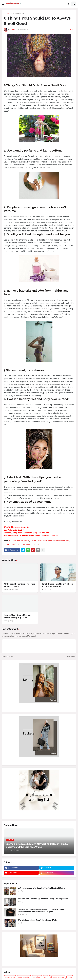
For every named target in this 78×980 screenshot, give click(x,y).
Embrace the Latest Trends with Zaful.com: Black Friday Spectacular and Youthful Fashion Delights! (41, 911)
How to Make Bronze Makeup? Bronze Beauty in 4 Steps (18, 616)
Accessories (10, 977)
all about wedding (57, 977)
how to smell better (61, 541)
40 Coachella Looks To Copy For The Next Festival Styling (41, 888)
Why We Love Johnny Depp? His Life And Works (37, 920)
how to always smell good (41, 541)
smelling (35, 544)
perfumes (16, 544)
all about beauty (17, 13)
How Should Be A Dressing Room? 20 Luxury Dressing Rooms (43, 899)
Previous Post (9, 657)
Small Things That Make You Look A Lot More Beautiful (57, 585)
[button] (3, 4)
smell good (26, 544)
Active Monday (24, 977)
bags (70, 977)
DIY (46, 977)
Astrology (37, 977)
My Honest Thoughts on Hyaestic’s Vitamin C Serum (19, 585)
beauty (26, 541)
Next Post (71, 657)
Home (6, 13)
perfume (7, 544)
